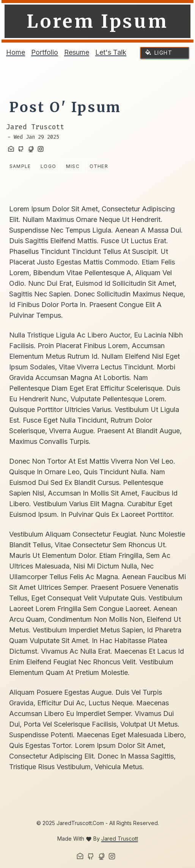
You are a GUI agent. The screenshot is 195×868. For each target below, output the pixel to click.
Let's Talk (111, 52)
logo (48, 166)
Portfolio (45, 52)
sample (20, 166)
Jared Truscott (120, 839)
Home (16, 52)
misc (73, 166)
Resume (77, 52)
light (163, 53)
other (99, 166)
